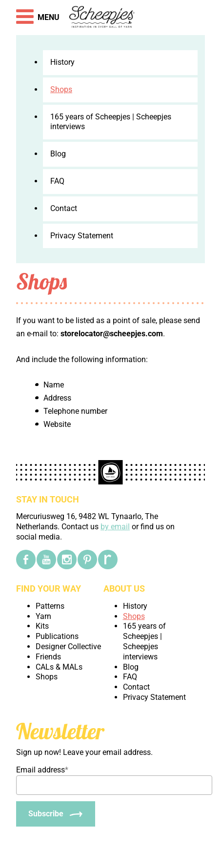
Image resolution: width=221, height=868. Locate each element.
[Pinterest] (87, 559)
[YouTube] (46, 559)
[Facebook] (26, 559)
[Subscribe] (56, 814)
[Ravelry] (108, 559)
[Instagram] (67, 559)
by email (115, 527)
